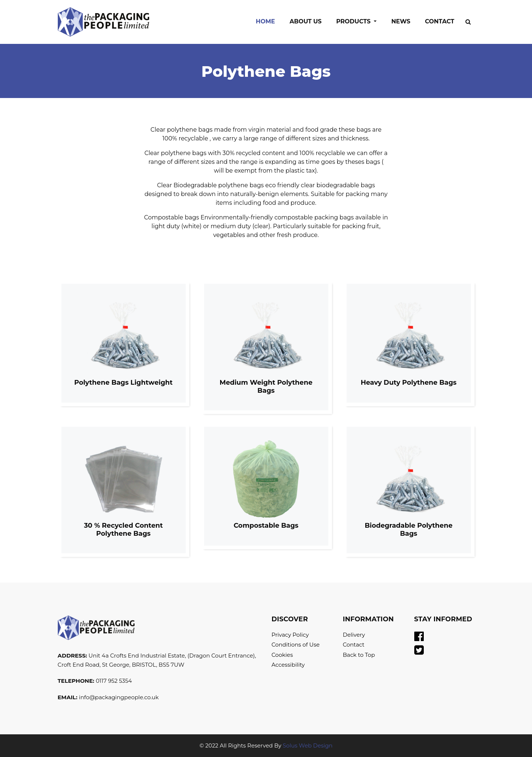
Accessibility (288, 665)
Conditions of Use (296, 645)
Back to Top (359, 655)
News (401, 21)
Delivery (354, 635)
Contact (439, 21)
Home (269, 21)
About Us (306, 21)
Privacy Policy (290, 635)
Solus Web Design (307, 745)
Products (354, 21)
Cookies (282, 655)
